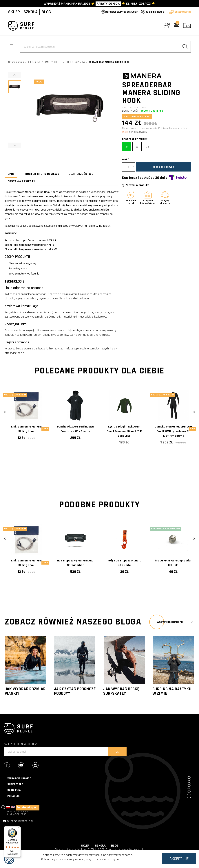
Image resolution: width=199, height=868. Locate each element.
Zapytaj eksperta (28, 807)
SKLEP (14, 12)
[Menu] (19, 829)
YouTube (25, 766)
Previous (5, 412)
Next (194, 412)
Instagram (39, 766)
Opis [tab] (11, 174)
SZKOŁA (31, 12)
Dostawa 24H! (179, 12)
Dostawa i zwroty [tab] (21, 181)
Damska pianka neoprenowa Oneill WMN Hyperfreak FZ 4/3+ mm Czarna (173, 431)
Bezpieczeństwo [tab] (81, 174)
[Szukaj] (105, 47)
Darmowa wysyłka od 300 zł (119, 12)
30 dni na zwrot (153, 12)
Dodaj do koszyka (163, 167)
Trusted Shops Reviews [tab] (41, 174)
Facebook (11, 766)
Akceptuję (179, 859)
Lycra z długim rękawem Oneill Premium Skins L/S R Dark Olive (124, 431)
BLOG (46, 12)
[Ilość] (129, 167)
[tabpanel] (26, 418)
